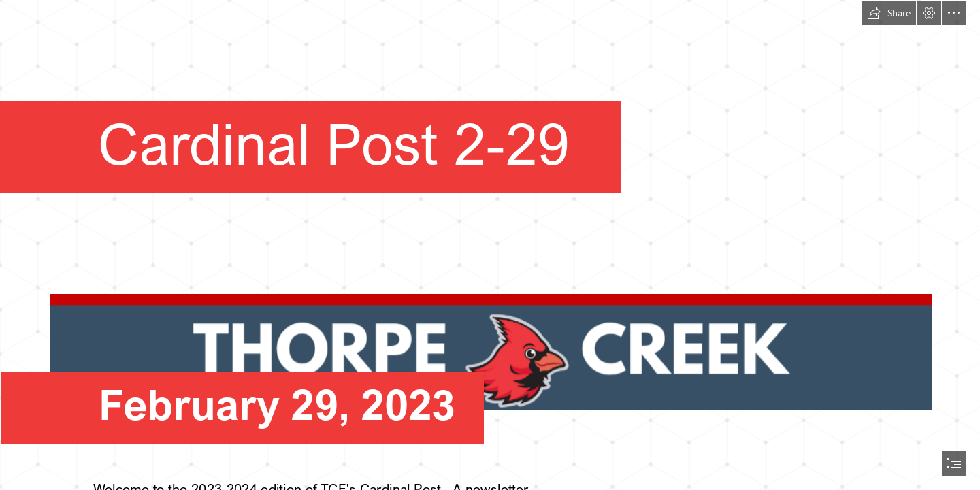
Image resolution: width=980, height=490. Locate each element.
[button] (889, 13)
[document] (490, 245)
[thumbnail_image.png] (490, 339)
